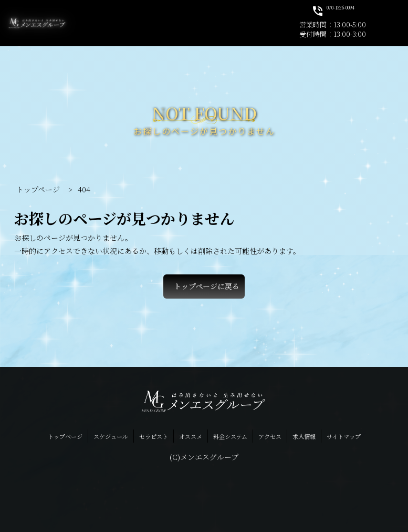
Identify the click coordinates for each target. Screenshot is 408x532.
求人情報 (304, 436)
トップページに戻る (207, 286)
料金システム (230, 436)
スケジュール (111, 436)
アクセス (270, 436)
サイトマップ (344, 436)
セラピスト (154, 436)
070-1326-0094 (333, 11)
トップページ (65, 436)
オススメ (191, 436)
